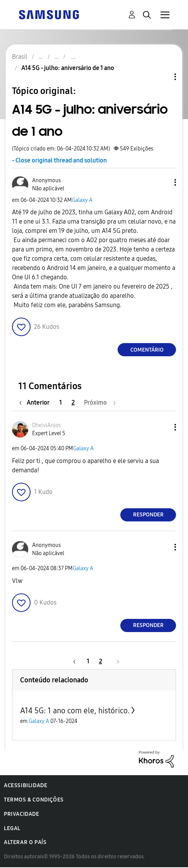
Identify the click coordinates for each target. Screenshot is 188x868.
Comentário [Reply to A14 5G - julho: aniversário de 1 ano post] (147, 350)
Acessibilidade (26, 785)
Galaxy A (82, 200)
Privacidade (22, 814)
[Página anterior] (36, 402)
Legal (12, 828)
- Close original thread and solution (59, 160)
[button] (162, 182)
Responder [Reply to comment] (148, 515)
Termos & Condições (34, 800)
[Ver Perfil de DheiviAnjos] (46, 425)
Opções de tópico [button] (162, 77)
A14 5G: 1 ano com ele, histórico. (75, 711)
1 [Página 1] (61, 402)
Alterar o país (25, 842)
